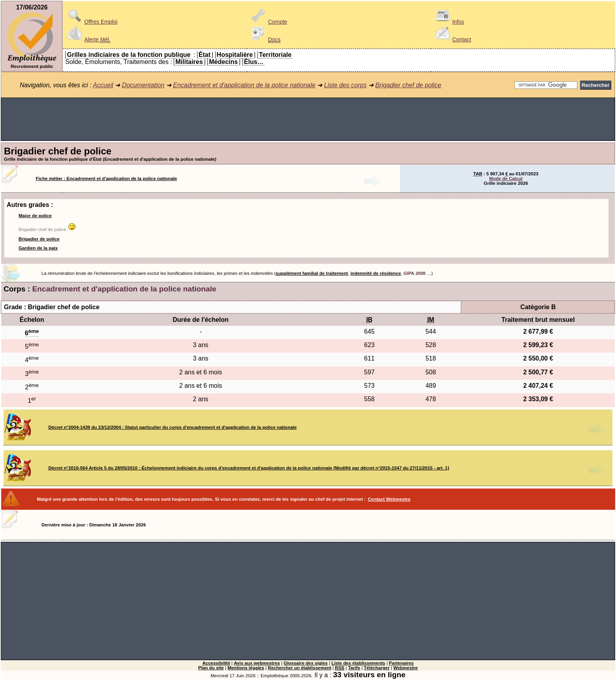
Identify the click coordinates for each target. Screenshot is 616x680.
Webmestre (406, 668)
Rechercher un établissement (300, 668)
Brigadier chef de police (408, 85)
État (205, 55)
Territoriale (275, 55)
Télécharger (377, 668)
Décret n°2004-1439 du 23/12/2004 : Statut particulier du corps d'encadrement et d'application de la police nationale (173, 427)
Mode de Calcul (506, 178)
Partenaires (401, 663)
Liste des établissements (358, 663)
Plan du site (211, 668)
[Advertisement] (308, 119)
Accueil (103, 85)
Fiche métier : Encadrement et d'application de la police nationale (107, 178)
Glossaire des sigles (305, 663)
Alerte (88, 39)
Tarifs (354, 668)
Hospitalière (235, 55)
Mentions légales (246, 668)
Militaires (189, 62)
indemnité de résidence (376, 273)
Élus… (254, 62)
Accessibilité (216, 663)
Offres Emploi (91, 22)
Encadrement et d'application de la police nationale (244, 85)
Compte (268, 22)
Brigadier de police (39, 239)
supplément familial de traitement (312, 273)
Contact (452, 39)
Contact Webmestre (389, 499)
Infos (449, 22)
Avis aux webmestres (257, 663)
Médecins (223, 62)
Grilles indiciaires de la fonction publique (129, 55)
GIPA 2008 (415, 273)
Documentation (143, 85)
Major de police (35, 216)
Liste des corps (346, 85)
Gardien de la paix (38, 248)
